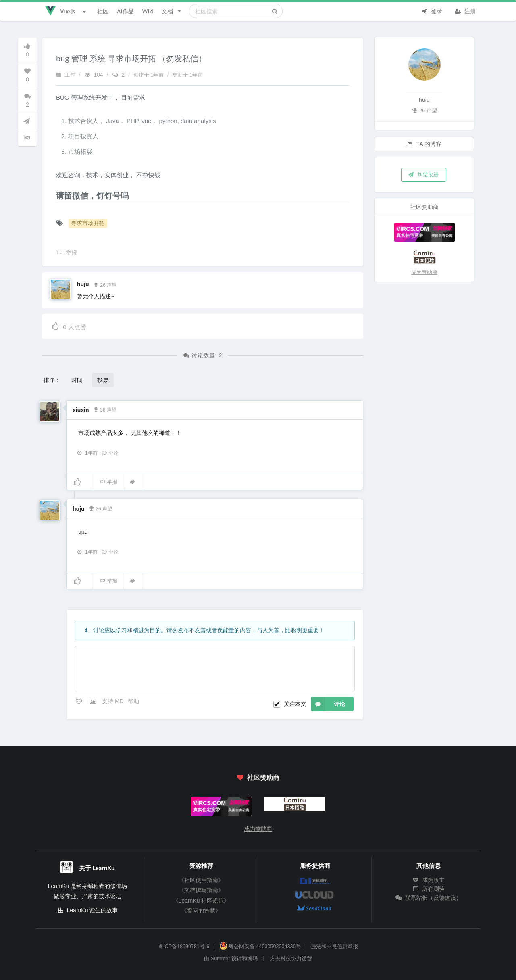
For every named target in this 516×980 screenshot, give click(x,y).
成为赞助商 (424, 272)
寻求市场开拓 (88, 223)
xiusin (81, 410)
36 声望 (105, 409)
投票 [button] (103, 380)
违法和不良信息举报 (334, 947)
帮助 (133, 701)
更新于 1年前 (188, 75)
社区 (103, 11)
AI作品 (125, 11)
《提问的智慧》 (201, 911)
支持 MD (114, 701)
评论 (110, 453)
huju (83, 284)
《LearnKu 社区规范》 (201, 901)
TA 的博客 (424, 144)
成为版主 (429, 880)
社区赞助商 (258, 777)
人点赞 (68, 326)
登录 (432, 10)
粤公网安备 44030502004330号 (260, 947)
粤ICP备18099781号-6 (184, 947)
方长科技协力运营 (291, 959)
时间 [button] (77, 380)
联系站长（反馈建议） (429, 898)
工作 (66, 75)
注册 (465, 10)
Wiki (148, 11)
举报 (108, 482)
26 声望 (105, 284)
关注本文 (295, 704)
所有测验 (429, 889)
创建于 (149, 75)
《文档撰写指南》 (201, 890)
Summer (221, 959)
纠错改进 (423, 174)
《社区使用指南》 (201, 880)
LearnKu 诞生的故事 (93, 910)
